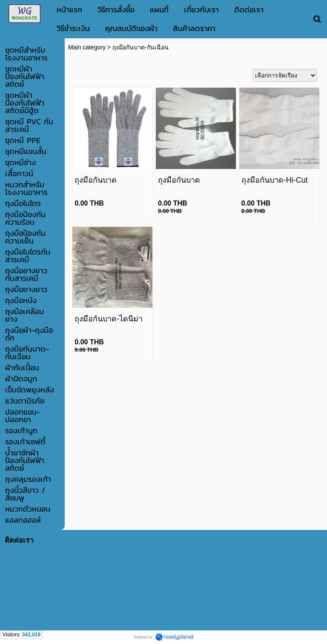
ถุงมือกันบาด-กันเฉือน (141, 47)
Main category (87, 47)
